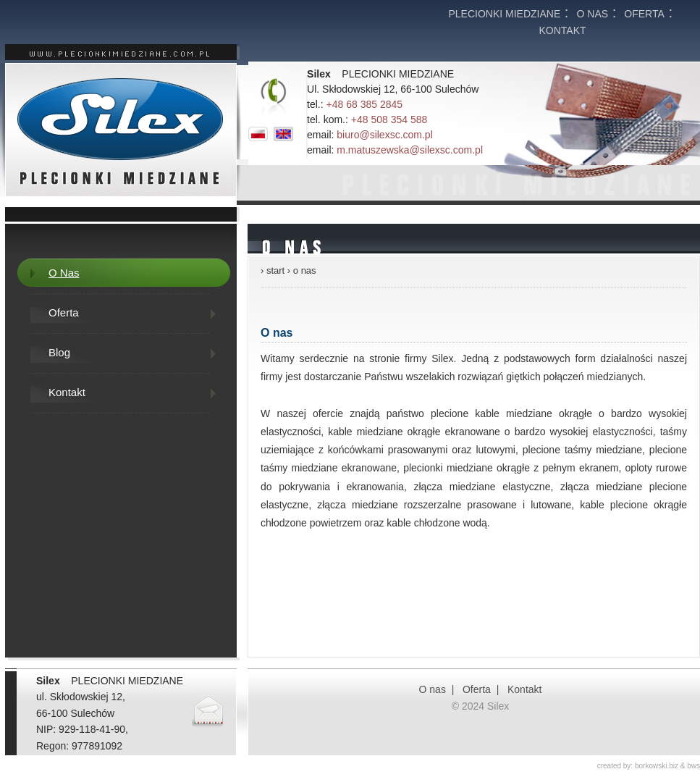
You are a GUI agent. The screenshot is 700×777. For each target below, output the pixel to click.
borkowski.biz (657, 766)
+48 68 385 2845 (365, 104)
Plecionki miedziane (504, 14)
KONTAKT (562, 30)
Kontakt (67, 392)
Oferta (644, 14)
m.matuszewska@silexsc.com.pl (410, 150)
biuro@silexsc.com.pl (384, 135)
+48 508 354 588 (389, 119)
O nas (593, 14)
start (275, 270)
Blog (59, 352)
